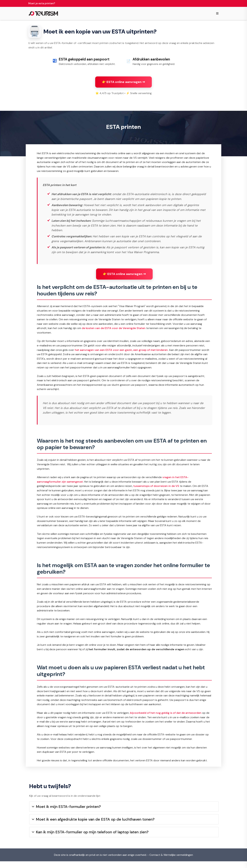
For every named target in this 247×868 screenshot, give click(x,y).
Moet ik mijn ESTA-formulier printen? (66, 813)
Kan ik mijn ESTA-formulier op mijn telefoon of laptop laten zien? (90, 839)
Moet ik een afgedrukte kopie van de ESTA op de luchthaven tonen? (93, 826)
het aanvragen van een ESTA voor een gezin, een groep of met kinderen (121, 353)
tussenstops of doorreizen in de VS (156, 489)
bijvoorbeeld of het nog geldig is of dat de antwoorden (166, 716)
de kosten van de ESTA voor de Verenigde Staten (114, 332)
